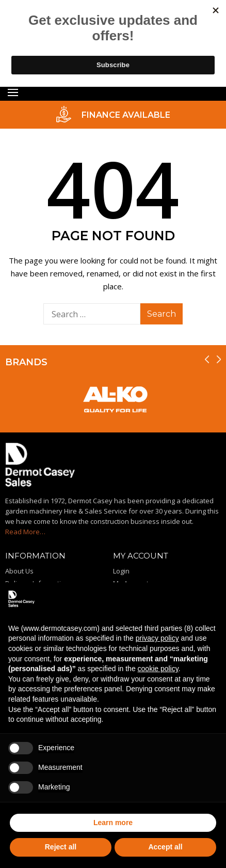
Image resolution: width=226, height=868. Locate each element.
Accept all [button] (165, 847)
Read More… (25, 532)
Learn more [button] (113, 823)
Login (121, 571)
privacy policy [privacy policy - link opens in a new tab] (157, 638)
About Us (19, 571)
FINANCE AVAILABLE (126, 115)
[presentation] (207, 359)
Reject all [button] (61, 847)
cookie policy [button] (158, 669)
